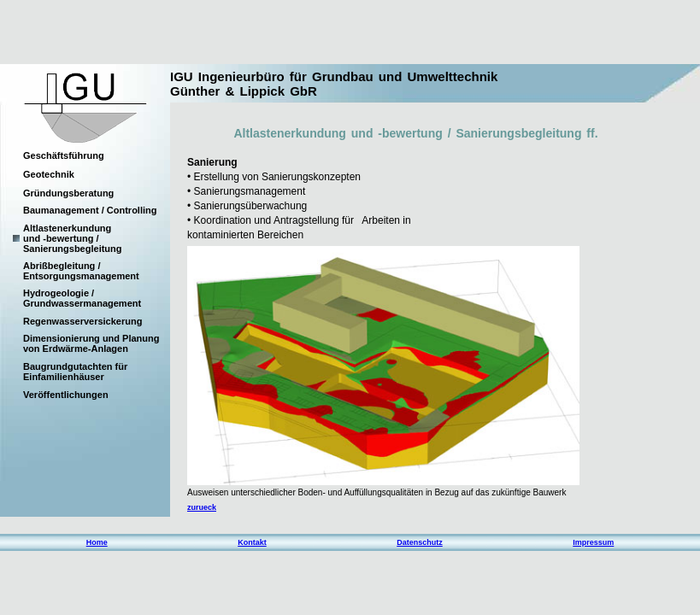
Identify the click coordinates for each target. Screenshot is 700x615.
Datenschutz (420, 542)
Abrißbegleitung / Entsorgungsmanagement (81, 271)
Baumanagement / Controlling (90, 210)
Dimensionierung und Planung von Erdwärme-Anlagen (91, 343)
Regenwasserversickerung (82, 321)
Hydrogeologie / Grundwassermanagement (82, 298)
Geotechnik (49, 174)
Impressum (593, 542)
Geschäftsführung (64, 155)
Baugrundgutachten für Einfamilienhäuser (75, 372)
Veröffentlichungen (66, 395)
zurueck (202, 507)
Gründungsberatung (68, 193)
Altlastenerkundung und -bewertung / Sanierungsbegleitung (73, 238)
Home (97, 542)
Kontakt (252, 542)
